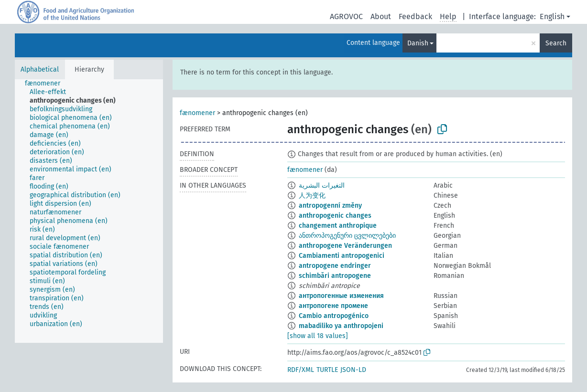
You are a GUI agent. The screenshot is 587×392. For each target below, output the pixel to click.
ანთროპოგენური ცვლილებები (347, 236)
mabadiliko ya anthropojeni (341, 326)
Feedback (415, 16)
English (552, 16)
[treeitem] (47, 84)
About (381, 16)
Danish (418, 43)
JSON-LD (353, 370)
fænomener (197, 113)
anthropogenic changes (335, 216)
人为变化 (312, 196)
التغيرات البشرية (322, 185)
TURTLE (327, 370)
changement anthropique (338, 226)
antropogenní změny (330, 206)
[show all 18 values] (318, 336)
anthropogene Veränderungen (345, 246)
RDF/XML (301, 370)
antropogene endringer (335, 266)
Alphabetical (40, 69)
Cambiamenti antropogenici (342, 256)
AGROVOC (346, 16)
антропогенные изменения (341, 296)
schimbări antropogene (335, 276)
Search (556, 43)
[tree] (89, 211)
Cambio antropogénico (334, 316)
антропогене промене (333, 306)
